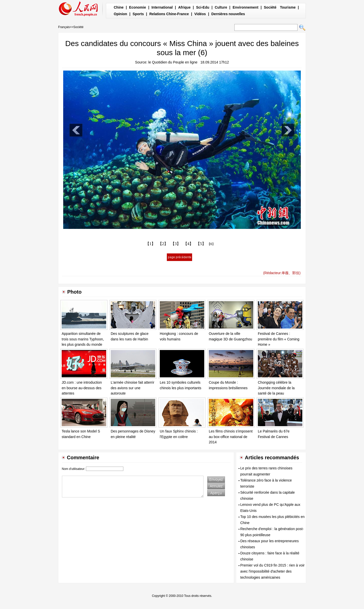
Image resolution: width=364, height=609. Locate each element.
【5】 (201, 244)
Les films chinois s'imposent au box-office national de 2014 (231, 437)
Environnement (245, 7)
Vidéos (200, 14)
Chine (119, 7)
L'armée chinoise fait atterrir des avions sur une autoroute (132, 388)
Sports (138, 14)
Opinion (120, 14)
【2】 (163, 244)
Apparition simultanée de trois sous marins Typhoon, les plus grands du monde (83, 339)
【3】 (176, 244)
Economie (138, 7)
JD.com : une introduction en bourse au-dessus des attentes (82, 388)
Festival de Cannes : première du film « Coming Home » (279, 339)
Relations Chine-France (169, 14)
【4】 (188, 244)
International (162, 7)
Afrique (184, 7)
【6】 (211, 244)
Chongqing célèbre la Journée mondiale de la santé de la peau (276, 388)
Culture (221, 7)
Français (64, 27)
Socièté (270, 7)
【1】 (150, 244)
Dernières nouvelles (228, 14)
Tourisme (288, 7)
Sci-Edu (203, 7)
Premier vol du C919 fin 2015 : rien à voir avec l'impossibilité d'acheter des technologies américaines (272, 571)
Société (78, 27)
